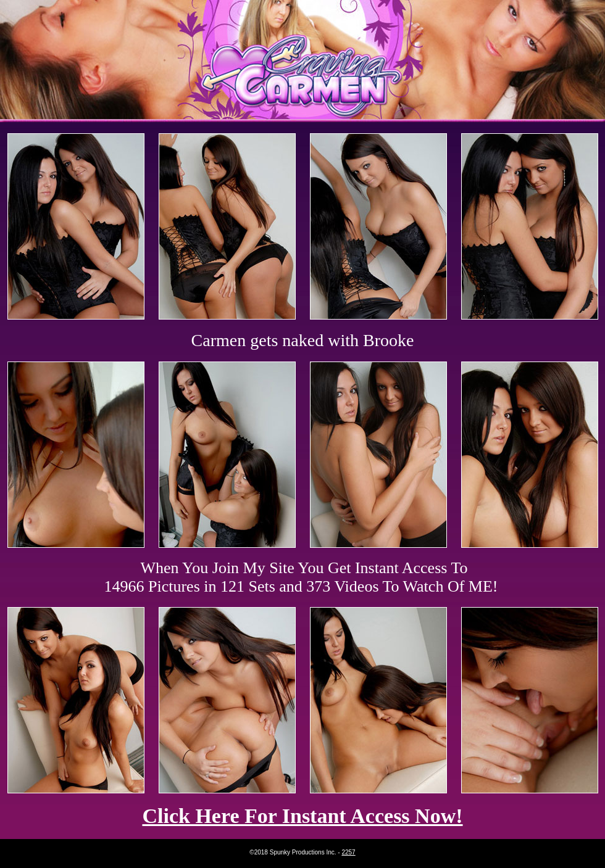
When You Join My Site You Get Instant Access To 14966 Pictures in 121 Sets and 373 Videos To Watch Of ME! (301, 577)
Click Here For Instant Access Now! (302, 816)
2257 (348, 852)
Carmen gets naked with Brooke (303, 340)
